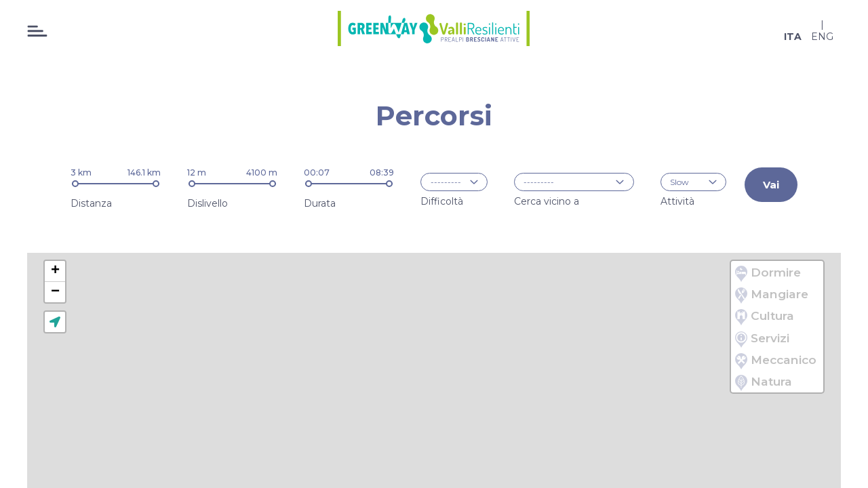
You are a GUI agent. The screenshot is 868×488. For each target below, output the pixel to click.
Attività (677, 201)
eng (822, 37)
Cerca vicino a (547, 201)
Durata (320, 203)
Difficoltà (442, 201)
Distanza (91, 203)
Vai (771, 185)
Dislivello (208, 203)
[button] (55, 271)
